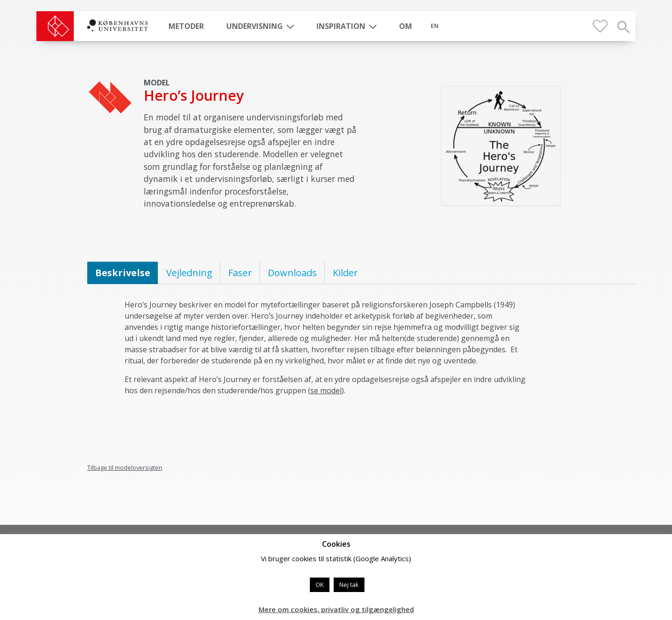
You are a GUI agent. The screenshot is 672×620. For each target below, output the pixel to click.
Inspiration (341, 26)
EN (435, 26)
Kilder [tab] (345, 273)
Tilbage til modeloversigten (125, 467)
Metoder (186, 26)
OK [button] (320, 585)
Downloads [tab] (292, 273)
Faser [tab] (240, 273)
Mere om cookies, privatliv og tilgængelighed (336, 609)
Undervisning (255, 26)
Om (406, 26)
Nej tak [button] (349, 585)
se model (326, 390)
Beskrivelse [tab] (123, 273)
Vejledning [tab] (189, 273)
